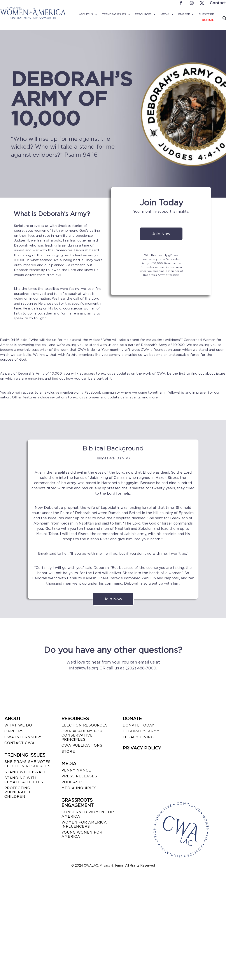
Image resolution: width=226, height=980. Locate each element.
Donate (208, 20)
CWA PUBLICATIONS (82, 745)
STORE (68, 752)
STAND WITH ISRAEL (25, 772)
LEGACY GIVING (138, 737)
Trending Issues (116, 14)
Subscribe (206, 14)
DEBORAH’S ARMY (141, 731)
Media (167, 14)
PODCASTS (73, 782)
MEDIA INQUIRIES (79, 788)
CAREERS (14, 731)
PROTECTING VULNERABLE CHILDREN (18, 792)
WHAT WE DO (18, 725)
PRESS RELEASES (79, 776)
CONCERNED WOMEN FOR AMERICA (88, 814)
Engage (186, 14)
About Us (88, 14)
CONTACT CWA (20, 743)
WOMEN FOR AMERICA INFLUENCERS (84, 824)
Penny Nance (76, 770)
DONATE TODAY (139, 725)
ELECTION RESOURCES (84, 725)
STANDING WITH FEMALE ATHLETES (24, 780)
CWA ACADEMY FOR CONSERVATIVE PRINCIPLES (82, 735)
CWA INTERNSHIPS (24, 737)
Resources (145, 14)
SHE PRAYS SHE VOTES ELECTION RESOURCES (27, 764)
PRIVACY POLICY (142, 748)
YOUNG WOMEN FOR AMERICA (82, 834)
